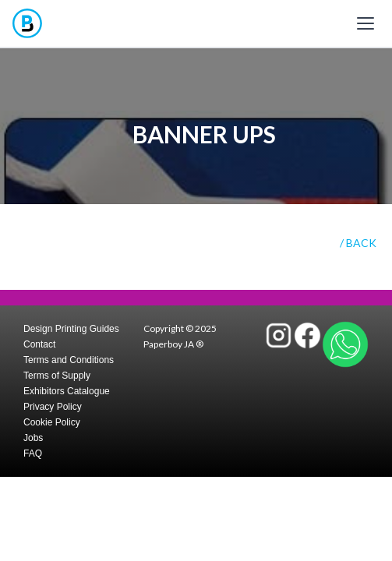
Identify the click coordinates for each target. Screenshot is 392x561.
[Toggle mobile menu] (366, 23)
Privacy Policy (53, 407)
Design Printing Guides (71, 329)
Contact (39, 344)
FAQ (33, 453)
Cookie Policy (52, 422)
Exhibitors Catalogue (67, 391)
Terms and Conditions (69, 360)
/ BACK (358, 243)
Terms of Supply (57, 376)
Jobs (33, 438)
